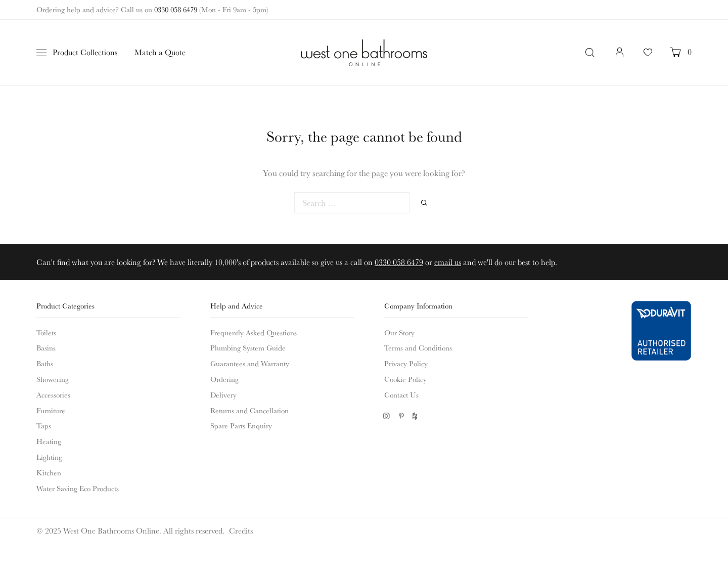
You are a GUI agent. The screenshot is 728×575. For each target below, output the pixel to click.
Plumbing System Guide (248, 348)
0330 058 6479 (176, 9)
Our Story (399, 333)
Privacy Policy (406, 363)
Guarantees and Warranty (250, 363)
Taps (44, 426)
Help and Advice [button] (237, 306)
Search (591, 53)
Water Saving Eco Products (78, 488)
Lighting (49, 457)
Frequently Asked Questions (254, 333)
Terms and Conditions (418, 348)
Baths (45, 363)
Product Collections (85, 52)
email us (448, 262)
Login (620, 58)
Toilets (46, 333)
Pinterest (401, 416)
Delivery (223, 395)
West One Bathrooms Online (364, 53)
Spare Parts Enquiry (241, 426)
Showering (53, 379)
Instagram (386, 416)
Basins (46, 348)
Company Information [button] (418, 306)
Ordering (224, 379)
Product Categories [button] (65, 306)
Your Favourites (648, 58)
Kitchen (49, 473)
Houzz (416, 416)
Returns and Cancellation (249, 410)
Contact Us (401, 395)
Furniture (51, 410)
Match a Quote (160, 52)
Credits (241, 530)
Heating (49, 441)
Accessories (53, 395)
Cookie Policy (405, 379)
